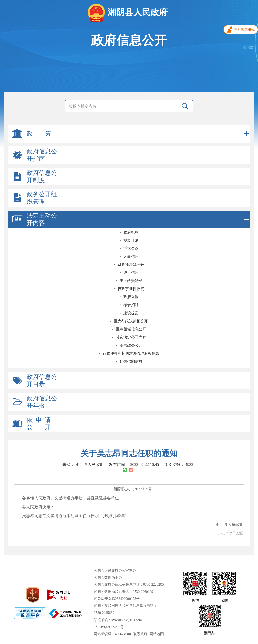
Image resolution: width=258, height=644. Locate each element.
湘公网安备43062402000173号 (117, 599)
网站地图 (157, 634)
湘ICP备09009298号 (109, 627)
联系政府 (140, 634)
